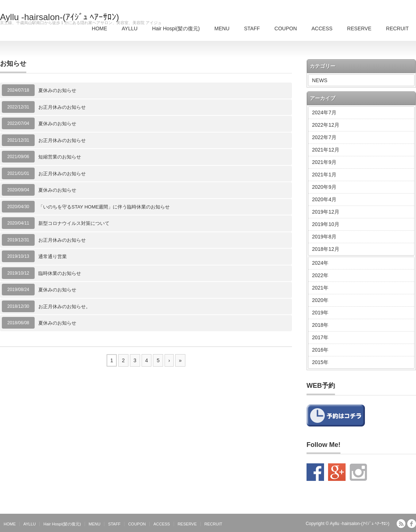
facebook (412, 524)
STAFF (252, 28)
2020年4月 (324, 199)
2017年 (320, 337)
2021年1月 (324, 175)
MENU (222, 28)
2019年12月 (326, 212)
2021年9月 (324, 162)
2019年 (320, 313)
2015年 (320, 362)
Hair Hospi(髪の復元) (176, 28)
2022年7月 (324, 137)
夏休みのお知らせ (57, 90)
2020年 (320, 300)
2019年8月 (324, 237)
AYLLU (130, 28)
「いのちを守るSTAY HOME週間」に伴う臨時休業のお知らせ (104, 207)
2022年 (320, 275)
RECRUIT (397, 28)
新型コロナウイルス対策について (74, 223)
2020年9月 (324, 187)
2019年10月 (326, 224)
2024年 (320, 263)
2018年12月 (326, 249)
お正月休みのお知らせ (62, 107)
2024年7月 (324, 112)
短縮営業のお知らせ (60, 157)
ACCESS (322, 28)
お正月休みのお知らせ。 (64, 307)
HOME (100, 28)
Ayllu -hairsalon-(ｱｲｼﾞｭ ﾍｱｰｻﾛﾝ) (59, 17)
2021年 (320, 288)
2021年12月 (326, 150)
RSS (401, 524)
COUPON (286, 28)
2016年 (320, 350)
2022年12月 (326, 125)
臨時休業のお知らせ (60, 273)
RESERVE (359, 28)
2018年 (320, 325)
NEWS (320, 80)
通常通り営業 (53, 257)
